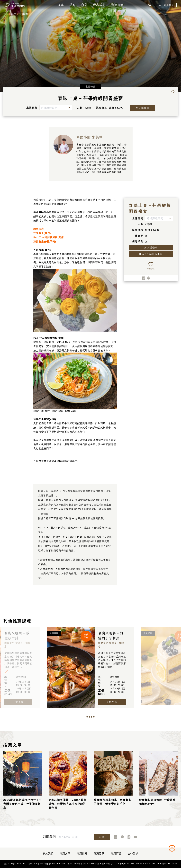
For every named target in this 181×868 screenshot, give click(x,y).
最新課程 (82, 853)
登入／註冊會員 (165, 5)
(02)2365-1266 (18, 864)
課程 (73, 5)
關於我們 (48, 853)
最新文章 (65, 853)
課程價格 (102, 108)
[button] (87, 717)
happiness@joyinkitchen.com (50, 864)
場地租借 (117, 5)
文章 (61, 5)
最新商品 (116, 853)
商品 (84, 5)
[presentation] (7, 673)
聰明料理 (54, 633)
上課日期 (32, 108)
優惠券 (139, 236)
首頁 (5, 14)
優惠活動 (99, 5)
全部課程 (24, 14)
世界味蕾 (90, 87)
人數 (80, 108)
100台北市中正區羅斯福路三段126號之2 (94, 864)
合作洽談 (133, 853)
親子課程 (148, 633)
